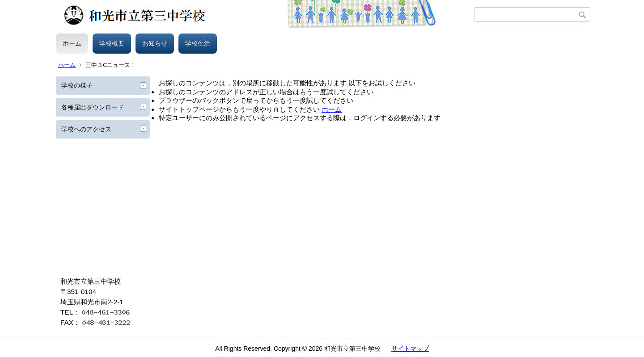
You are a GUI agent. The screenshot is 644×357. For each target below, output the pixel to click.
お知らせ (155, 43)
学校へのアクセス (86, 129)
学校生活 (198, 43)
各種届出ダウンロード (93, 107)
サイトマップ (410, 349)
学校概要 (112, 43)
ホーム (72, 43)
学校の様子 (77, 85)
